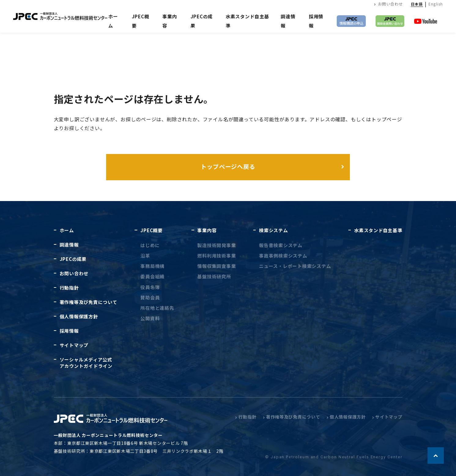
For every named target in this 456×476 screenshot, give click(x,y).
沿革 (145, 256)
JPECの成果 (73, 259)
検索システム (273, 230)
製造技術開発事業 (217, 245)
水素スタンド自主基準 (378, 230)
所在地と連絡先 (157, 308)
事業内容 (207, 230)
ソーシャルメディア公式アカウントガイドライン (86, 363)
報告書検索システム (281, 245)
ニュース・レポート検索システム (295, 266)
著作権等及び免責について (89, 302)
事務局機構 (152, 266)
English (436, 4)
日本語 (417, 4)
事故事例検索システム (283, 256)
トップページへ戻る (228, 167)
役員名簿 (150, 287)
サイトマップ (74, 345)
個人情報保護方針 (79, 316)
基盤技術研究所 (214, 276)
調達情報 (69, 245)
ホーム (113, 21)
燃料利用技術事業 (217, 256)
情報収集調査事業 (217, 266)
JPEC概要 (151, 230)
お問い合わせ (388, 4)
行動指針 (69, 288)
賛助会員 (150, 297)
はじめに (150, 245)
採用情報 (69, 331)
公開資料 (150, 318)
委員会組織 (152, 276)
